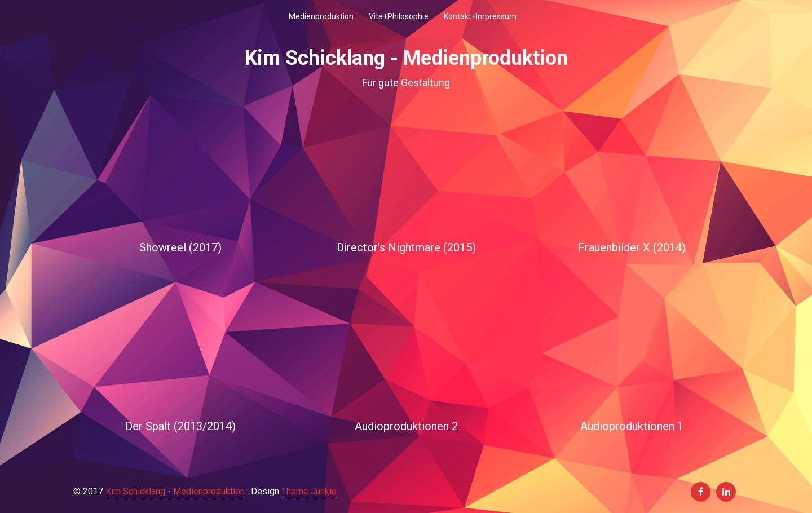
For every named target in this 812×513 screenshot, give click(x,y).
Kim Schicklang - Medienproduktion (175, 491)
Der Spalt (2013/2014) (180, 426)
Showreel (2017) (180, 247)
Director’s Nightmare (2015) (406, 247)
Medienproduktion (321, 16)
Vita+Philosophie (399, 16)
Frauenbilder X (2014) (632, 247)
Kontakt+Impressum (480, 16)
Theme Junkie (309, 491)
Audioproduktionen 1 (632, 426)
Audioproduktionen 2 (406, 426)
